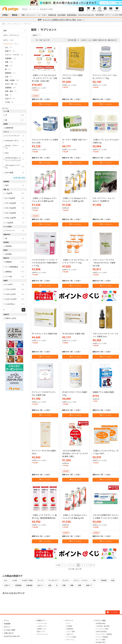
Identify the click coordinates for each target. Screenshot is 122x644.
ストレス (40, 580)
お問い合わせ (9, 633)
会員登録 (7, 624)
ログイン (108, 15)
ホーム (6, 620)
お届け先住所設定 (101, 632)
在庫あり (36, 35)
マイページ (69, 620)
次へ (91, 565)
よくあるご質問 (117, 15)
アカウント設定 (100, 620)
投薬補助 (18, 585)
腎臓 (72, 585)
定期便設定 (70, 629)
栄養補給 (29, 585)
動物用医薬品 (72, 15)
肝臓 (64, 585)
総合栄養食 (62, 15)
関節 (80, 585)
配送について (41, 632)
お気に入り (70, 634)
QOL (6, 580)
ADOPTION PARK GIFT (86, 15)
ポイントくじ (71, 640)
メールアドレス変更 (102, 629)
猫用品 (15, 15)
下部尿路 (103, 580)
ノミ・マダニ (42, 15)
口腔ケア (7, 585)
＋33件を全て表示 (19, 178)
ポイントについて (43, 634)
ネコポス (66, 580)
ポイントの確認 (101, 640)
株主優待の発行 (101, 642)
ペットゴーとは (42, 623)
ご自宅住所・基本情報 (103, 626)
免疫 (113, 580)
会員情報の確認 (101, 623)
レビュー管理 (71, 632)
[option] (61, 3)
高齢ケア (89, 585)
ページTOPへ (113, 612)
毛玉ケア (40, 585)
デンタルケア (53, 580)
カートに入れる (45, 104)
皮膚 (50, 585)
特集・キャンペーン (29, 15)
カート (69, 623)
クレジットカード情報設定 (104, 634)
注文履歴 (69, 626)
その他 (14, 580)
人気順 (89, 40)
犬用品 (5, 15)
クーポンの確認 (71, 637)
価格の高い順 (112, 40)
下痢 (94, 580)
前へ (60, 565)
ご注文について (42, 626)
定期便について (42, 629)
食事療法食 (52, 15)
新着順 (95, 40)
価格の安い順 (102, 40)
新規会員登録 (100, 15)
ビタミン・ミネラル (81, 580)
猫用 (5, 31)
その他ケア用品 (27, 580)
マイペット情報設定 (102, 637)
